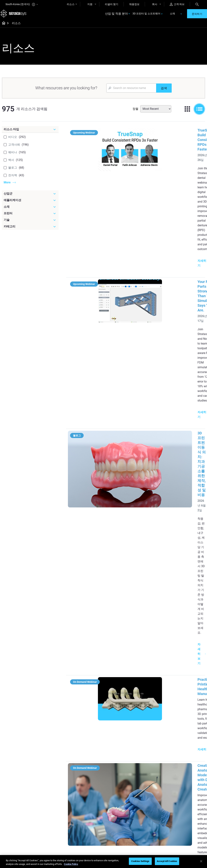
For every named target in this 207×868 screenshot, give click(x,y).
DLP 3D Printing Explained (123, 779)
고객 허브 (177, 4)
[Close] (201, 861)
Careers (180, 815)
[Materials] (123, 793)
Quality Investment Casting (85, 735)
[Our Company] (190, 793)
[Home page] (2, 27)
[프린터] (30, 217)
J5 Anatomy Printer (153, 754)
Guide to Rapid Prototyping (116, 750)
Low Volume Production (122, 743)
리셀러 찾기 (112, 4)
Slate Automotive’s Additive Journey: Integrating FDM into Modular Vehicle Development (159, 570)
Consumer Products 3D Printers (189, 756)
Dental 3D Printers (186, 732)
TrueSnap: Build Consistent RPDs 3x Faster (164, 134)
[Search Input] (131, 92)
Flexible (112, 804)
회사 (155, 4)
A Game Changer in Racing (86, 807)
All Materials (115, 815)
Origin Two (148, 738)
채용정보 (134, 4)
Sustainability (183, 826)
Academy (181, 820)
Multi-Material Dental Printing (86, 755)
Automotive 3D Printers (189, 743)
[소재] (30, 211)
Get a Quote (148, 810)
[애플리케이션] (30, 204)
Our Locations (183, 810)
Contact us (182, 804)
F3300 (145, 732)
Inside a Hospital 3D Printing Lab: (156, 466)
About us (180, 799)
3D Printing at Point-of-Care (88, 822)
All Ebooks (81, 783)
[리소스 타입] (30, 133)
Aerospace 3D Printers (188, 749)
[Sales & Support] (157, 793)
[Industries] (190, 726)
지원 (90, 4)
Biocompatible (116, 810)
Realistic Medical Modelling (118, 760)
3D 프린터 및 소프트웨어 (146, 16)
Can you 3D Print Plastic (122, 774)
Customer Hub (150, 820)
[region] (103, 862)
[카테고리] (30, 231)
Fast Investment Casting (89, 799)
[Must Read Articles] (123, 729)
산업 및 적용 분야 (116, 16)
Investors (181, 831)
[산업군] (30, 198)
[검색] (164, 92)
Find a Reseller (150, 804)
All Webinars (82, 840)
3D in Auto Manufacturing (123, 768)
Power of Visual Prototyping (84, 745)
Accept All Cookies (167, 861)
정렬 (135, 113)
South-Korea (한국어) (22, 4)
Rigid (111, 799)
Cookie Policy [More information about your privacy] (71, 864)
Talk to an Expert (151, 815)
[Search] (197, 4)
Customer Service (152, 826)
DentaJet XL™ (150, 749)
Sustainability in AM (86, 814)
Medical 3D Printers (186, 738)
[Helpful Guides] (90, 726)
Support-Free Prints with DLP (88, 775)
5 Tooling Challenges (120, 737)
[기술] (30, 224)
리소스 (71, 4)
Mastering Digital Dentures (84, 832)
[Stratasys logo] (15, 16)
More (7, 186)
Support (146, 799)
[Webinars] (90, 793)
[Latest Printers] (157, 726)
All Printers (148, 759)
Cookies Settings (140, 861)
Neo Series (148, 743)
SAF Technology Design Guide (88, 765)
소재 (172, 16)
